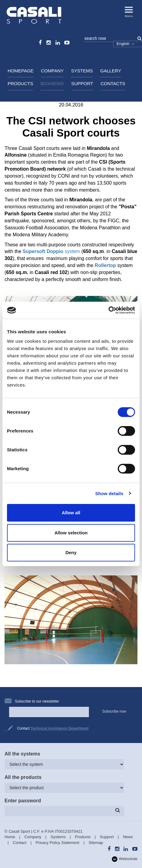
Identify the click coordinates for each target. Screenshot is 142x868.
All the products (23, 777)
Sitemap (96, 843)
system (51, 251)
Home (10, 837)
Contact (20, 843)
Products (20, 83)
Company (52, 71)
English (123, 44)
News (128, 837)
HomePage (21, 71)
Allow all (71, 513)
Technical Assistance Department (60, 728)
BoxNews (52, 83)
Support (82, 83)
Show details (109, 493)
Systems (82, 71)
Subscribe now (114, 711)
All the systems (22, 754)
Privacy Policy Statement (57, 843)
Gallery (111, 71)
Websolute (125, 859)
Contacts (113, 83)
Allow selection (71, 533)
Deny (71, 552)
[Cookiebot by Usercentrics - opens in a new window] (108, 310)
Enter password (23, 801)
